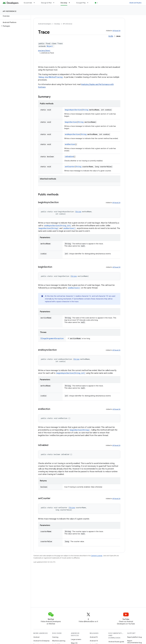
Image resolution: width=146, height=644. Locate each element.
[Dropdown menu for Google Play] (89, 3)
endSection (70, 144)
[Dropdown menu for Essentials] (35, 3)
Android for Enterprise (41, 641)
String (85, 110)
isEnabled (69, 157)
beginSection (71, 122)
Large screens (76, 639)
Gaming (55, 637)
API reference (10, 11)
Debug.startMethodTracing (51, 77)
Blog (99, 3)
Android (36, 637)
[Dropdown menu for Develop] (70, 3)
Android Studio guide (116, 642)
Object (50, 46)
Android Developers (45, 24)
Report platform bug (135, 637)
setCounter (70, 167)
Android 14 (94, 641)
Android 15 (94, 637)
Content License (97, 556)
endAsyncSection (72, 134)
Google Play (81, 3)
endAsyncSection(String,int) (58, 226)
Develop (57, 24)
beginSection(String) (49, 228)
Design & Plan (46, 3)
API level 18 (116, 31)
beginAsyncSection (73, 110)
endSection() (69, 228)
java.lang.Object (44, 51)
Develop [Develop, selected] (64, 3)
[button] (15, 26)
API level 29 (116, 203)
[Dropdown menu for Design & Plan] (55, 3)
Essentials (28, 3)
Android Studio (136, 3)
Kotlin (111, 36)
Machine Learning (59, 641)
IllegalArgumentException (52, 338)
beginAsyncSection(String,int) (71, 373)
